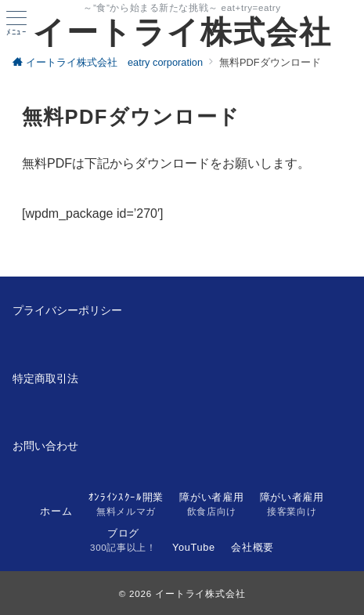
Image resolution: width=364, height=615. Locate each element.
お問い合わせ (45, 446)
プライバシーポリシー (67, 310)
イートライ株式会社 (182, 33)
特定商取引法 (45, 378)
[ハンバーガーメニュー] (17, 24)
